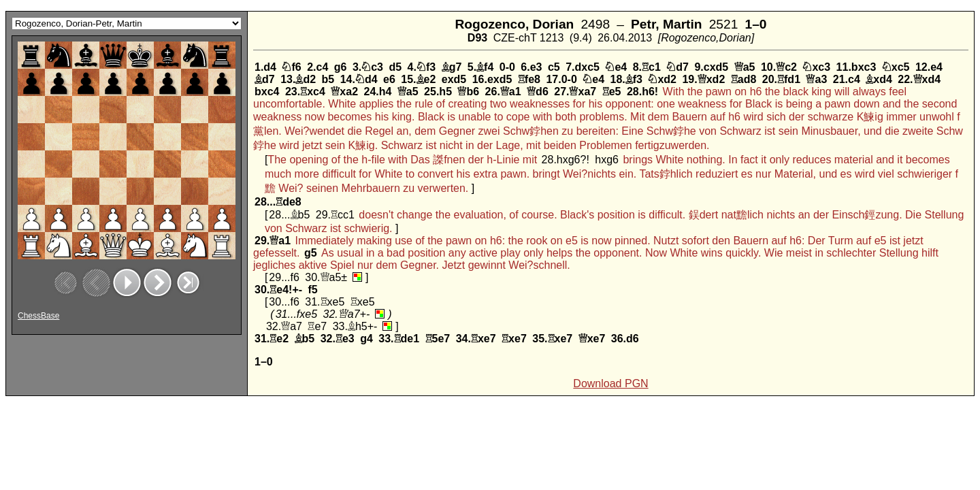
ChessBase (38, 316)
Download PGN (610, 383)
